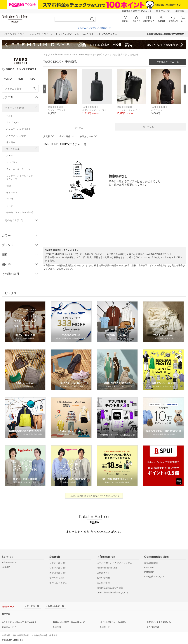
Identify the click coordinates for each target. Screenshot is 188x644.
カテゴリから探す (58, 573)
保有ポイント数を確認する (159, 622)
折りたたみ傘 (13, 149)
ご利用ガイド (103, 573)
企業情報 (6, 635)
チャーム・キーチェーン (18, 169)
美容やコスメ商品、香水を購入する (69, 622)
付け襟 (10, 199)
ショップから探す (58, 568)
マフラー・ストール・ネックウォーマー (20, 177)
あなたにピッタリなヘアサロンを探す (19, 622)
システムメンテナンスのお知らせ (94, 28)
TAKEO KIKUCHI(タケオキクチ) (87, 55)
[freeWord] (20, 89)
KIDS (33, 79)
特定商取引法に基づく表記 (110, 588)
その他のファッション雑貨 (20, 212)
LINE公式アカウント (154, 577)
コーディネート (150, 127)
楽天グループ (163, 11)
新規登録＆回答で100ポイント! (137, 11)
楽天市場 (180, 11)
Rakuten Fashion (61, 55)
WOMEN (8, 79)
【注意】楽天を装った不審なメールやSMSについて (94, 496)
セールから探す (57, 578)
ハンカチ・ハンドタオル (18, 129)
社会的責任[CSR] (39, 635)
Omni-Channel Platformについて (113, 593)
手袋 (8, 186)
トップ (47, 55)
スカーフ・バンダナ (16, 136)
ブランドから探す (58, 563)
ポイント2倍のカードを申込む (113, 622)
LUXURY (6, 567)
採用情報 (53, 635)
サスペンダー (13, 122)
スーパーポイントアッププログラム (114, 563)
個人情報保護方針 (21, 635)
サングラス (12, 162)
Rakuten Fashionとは (107, 568)
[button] (63, 94)
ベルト (10, 116)
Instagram (149, 572)
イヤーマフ (12, 192)
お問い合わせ (103, 578)
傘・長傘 (11, 142)
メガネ (10, 156)
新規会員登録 (151, 563)
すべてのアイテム (58, 583)
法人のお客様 (103, 583)
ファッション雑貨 (14, 108)
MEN (20, 79)
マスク (10, 206)
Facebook (149, 568)
